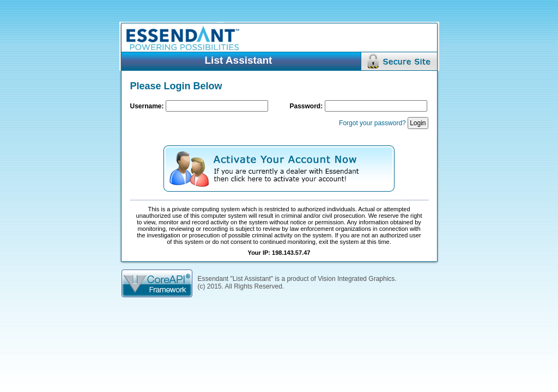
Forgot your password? (372, 123)
